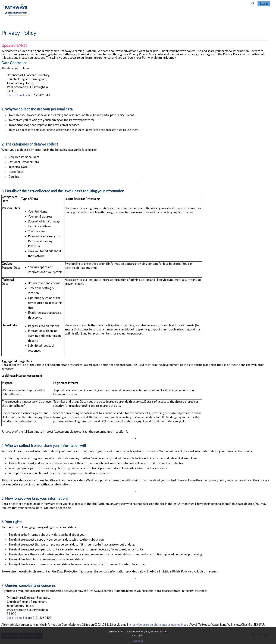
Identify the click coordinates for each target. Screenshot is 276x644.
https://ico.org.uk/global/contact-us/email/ (156, 625)
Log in (264, 3)
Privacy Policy (138, 635)
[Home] (16, 13)
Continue (138, 641)
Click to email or (17, 95)
